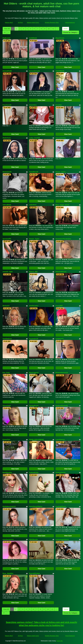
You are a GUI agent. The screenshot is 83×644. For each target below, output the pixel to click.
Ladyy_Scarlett (34, 138)
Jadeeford (33, 205)
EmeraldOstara (34, 573)
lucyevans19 (34, 339)
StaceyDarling (61, 138)
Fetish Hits (60, 641)
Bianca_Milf (33, 272)
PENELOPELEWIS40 (36, 440)
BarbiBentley (7, 472)
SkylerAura (7, 138)
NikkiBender (34, 539)
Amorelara (33, 105)
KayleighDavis (61, 506)
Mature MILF (9, 22)
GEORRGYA (60, 71)
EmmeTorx (6, 440)
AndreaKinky (34, 472)
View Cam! (15, 67)
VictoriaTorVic (61, 472)
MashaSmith (7, 172)
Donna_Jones (61, 172)
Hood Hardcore (70, 22)
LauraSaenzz (60, 440)
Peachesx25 (7, 105)
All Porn (20, 22)
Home (66, 29)
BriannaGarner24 (62, 373)
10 (49, 29)
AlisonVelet (7, 406)
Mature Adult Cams (33, 22)
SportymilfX (7, 239)
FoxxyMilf (59, 306)
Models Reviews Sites (52, 22)
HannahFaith (7, 71)
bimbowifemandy (62, 406)
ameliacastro (34, 306)
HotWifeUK (33, 38)
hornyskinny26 (34, 71)
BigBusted (6, 38)
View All (7, 29)
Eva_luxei (6, 373)
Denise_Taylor (34, 239)
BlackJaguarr (34, 373)
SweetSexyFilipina (36, 506)
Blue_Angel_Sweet (62, 205)
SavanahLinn (34, 406)
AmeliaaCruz (7, 339)
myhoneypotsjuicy (62, 539)
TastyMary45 (34, 172)
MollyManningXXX (9, 506)
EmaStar (59, 105)
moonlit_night (8, 272)
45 (5, 32)
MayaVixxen (60, 38)
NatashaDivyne (61, 272)
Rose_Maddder (8, 573)
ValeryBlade (7, 205)
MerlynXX (6, 306)
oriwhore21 (60, 339)
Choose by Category (71, 32)
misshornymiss (8, 539)
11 (53, 29)
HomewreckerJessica (63, 239)
